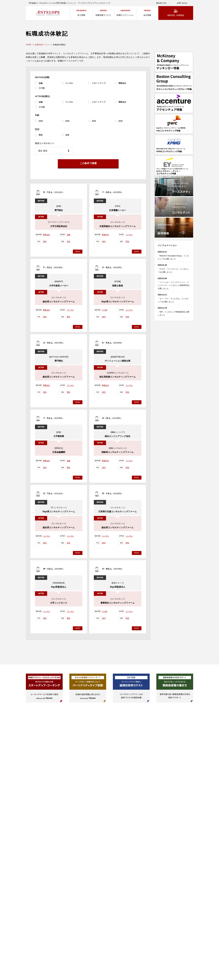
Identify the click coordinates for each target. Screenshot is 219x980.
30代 (67, 121)
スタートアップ (99, 83)
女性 (67, 135)
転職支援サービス (42, 45)
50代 (121, 121)
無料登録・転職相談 (176, 15)
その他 (42, 88)
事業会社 (122, 83)
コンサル (69, 83)
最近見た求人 (162, 3)
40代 (94, 121)
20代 (41, 121)
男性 (41, 135)
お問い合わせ (182, 3)
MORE (78, 253)
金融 (41, 83)
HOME (29, 45)
